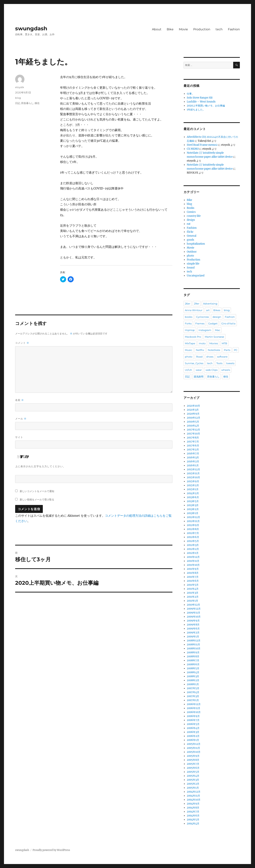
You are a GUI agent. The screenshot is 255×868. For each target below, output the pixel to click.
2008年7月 (193, 660)
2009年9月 (193, 621)
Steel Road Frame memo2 (202, 145)
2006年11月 (194, 708)
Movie (183, 29)
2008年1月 (193, 684)
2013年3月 (193, 505)
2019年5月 (193, 422)
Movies (214, 343)
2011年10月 (193, 565)
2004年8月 (193, 808)
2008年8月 (193, 656)
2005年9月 (193, 756)
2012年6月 (193, 537)
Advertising (210, 304)
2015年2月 (193, 485)
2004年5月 (193, 820)
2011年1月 (192, 601)
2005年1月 (193, 788)
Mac (218, 330)
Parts (227, 350)
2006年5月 (193, 724)
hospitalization (196, 244)
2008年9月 (193, 652)
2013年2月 (193, 509)
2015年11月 (193, 473)
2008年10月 (194, 648)
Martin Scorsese (214, 337)
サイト (19, 437)
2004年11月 (193, 796)
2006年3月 (193, 732)
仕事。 (190, 94)
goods (190, 240)
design (191, 220)
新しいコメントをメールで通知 (37, 491)
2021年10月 (193, 406)
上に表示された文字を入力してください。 (40, 466)
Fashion (234, 29)
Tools (219, 363)
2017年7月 (193, 442)
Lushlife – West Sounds (201, 102)
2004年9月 (193, 804)
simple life (193, 264)
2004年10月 (194, 800)
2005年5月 (193, 772)
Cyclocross (202, 317)
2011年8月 (193, 573)
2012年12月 (193, 517)
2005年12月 (194, 744)
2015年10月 (193, 477)
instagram (205, 330)
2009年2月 (193, 633)
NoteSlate (214, 350)
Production (202, 29)
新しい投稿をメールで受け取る (37, 499)
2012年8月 (193, 529)
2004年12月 (194, 792)
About (157, 29)
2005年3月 (193, 780)
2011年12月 (193, 557)
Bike (170, 29)
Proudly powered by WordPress (51, 850)
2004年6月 (193, 816)
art (208, 310)
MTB (224, 343)
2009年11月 (194, 613)
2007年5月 (193, 688)
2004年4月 (193, 824)
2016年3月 (193, 457)
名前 (20, 400)
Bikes (217, 310)
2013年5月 (193, 501)
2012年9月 (193, 525)
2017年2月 (193, 450)
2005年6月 (193, 768)
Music (189, 350)
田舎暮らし (27, 103)
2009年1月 (193, 637)
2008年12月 (194, 641)
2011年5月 (193, 585)
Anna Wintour (194, 310)
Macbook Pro (193, 337)
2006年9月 (193, 716)
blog (18, 98)
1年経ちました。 (196, 110)
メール (21, 419)
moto (202, 343)
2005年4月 (193, 776)
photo (190, 256)
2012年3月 (193, 545)
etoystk (20, 87)
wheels (226, 370)
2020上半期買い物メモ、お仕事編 (206, 106)
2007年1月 (193, 700)
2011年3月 (193, 593)
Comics (191, 212)
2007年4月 (193, 692)
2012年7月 (193, 533)
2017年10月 (193, 434)
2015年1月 (193, 489)
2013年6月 (193, 497)
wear (199, 370)
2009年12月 (194, 609)
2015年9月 (193, 481)
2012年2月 (193, 549)
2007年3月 (193, 696)
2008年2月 (193, 680)
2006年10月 (194, 712)
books (189, 317)
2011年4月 (193, 589)
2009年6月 (193, 629)
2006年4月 (193, 728)
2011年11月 (193, 561)
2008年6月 (193, 664)
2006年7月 (193, 720)
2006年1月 (193, 740)
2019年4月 (193, 426)
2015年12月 (193, 469)
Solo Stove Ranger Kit (200, 98)
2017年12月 (193, 430)
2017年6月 (193, 446)
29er (197, 304)
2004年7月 (193, 812)
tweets (230, 363)
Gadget (213, 323)
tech (219, 29)
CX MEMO (193, 149)
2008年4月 (193, 672)
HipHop (190, 330)
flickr (190, 232)
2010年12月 (193, 605)
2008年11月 (193, 645)
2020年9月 (193, 414)
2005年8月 (193, 760)
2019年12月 (194, 418)
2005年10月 (194, 752)
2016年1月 (193, 465)
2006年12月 (194, 704)
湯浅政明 (199, 376)
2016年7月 (193, 454)
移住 (37, 103)
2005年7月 (193, 764)
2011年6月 (193, 581)
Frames (200, 323)
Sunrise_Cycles (194, 363)
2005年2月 (193, 784)
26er (188, 304)
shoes (210, 357)
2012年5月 (193, 541)
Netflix (200, 350)
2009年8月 (193, 625)
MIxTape (190, 343)
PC (236, 350)
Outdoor (192, 252)
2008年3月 (193, 676)
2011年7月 (193, 577)
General (192, 236)
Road (199, 357)
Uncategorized (196, 276)
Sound (191, 268)
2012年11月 (193, 521)
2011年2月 (193, 597)
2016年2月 (193, 461)
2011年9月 (193, 569)
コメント (22, 343)
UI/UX (188, 370)
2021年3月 (193, 410)
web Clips (212, 370)
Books (191, 208)
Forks (188, 323)
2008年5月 (193, 668)
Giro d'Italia (228, 323)
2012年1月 (193, 553)
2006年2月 (193, 736)
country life (194, 216)
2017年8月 (193, 438)
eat (189, 224)
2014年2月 (193, 493)
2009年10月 (194, 617)
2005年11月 (193, 748)
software (222, 357)
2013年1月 (193, 513)
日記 (18, 103)
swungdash (31, 28)
